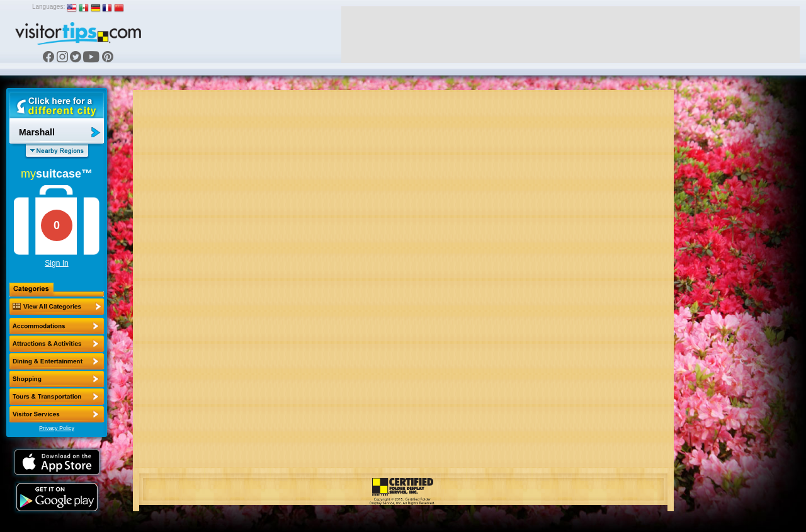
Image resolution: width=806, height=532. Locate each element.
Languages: (48, 7)
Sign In (56, 263)
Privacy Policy (57, 428)
